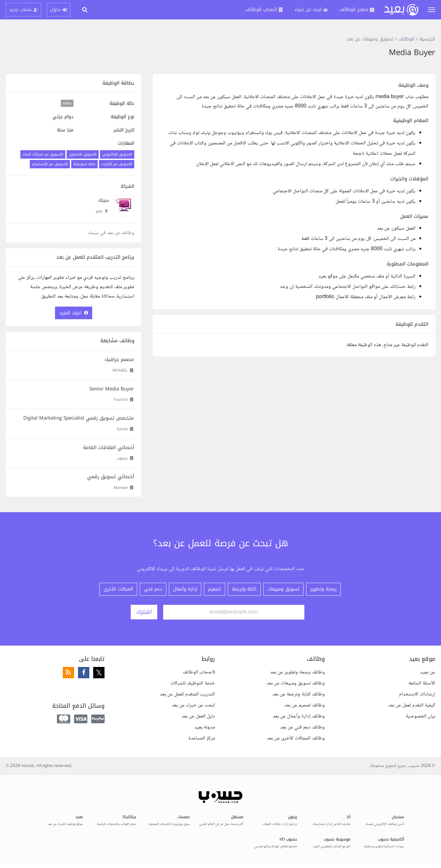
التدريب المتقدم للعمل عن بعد (187, 694)
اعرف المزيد (74, 313)
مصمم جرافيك (119, 359)
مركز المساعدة (202, 738)
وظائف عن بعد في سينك (111, 233)
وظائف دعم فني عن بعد (303, 727)
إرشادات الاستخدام (417, 694)
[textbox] (294, 192)
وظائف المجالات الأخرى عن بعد (296, 738)
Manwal (121, 488)
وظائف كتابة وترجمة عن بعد (299, 694)
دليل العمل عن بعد (198, 716)
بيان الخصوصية (420, 716)
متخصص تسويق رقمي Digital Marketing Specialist (79, 418)
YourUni (121, 400)
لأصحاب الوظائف (199, 672)
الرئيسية (427, 39)
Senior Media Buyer (112, 389)
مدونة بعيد (205, 727)
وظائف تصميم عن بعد (305, 705)
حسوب (122, 458)
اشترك (144, 612)
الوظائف (406, 39)
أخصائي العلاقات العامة (109, 447)
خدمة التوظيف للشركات (193, 683)
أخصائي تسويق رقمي (110, 477)
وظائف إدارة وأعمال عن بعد (299, 716)
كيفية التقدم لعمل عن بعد (412, 705)
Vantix (122, 429)
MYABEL (120, 370)
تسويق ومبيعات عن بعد (370, 39)
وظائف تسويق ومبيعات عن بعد (296, 683)
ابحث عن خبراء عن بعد (193, 705)
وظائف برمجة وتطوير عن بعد (298, 672)
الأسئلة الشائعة (422, 683)
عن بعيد (428, 672)
